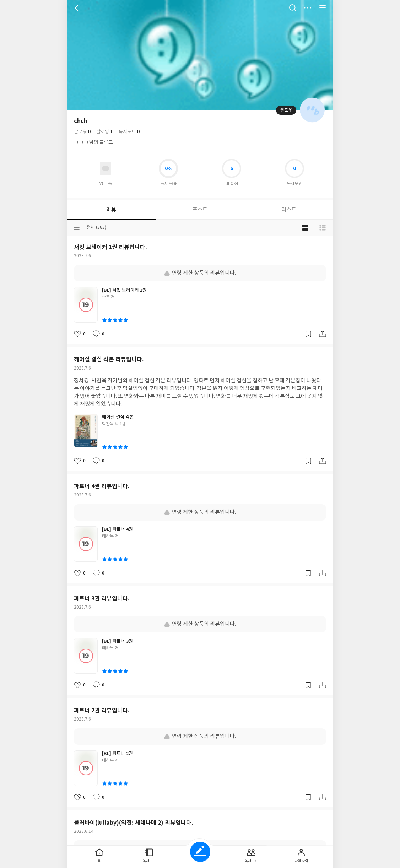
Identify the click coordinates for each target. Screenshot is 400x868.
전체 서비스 (323, 8)
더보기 (308, 8)
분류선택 (77, 228)
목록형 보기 (323, 228)
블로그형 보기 (305, 228)
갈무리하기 (308, 334)
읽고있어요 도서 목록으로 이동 (106, 168)
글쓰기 (200, 852)
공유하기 (323, 334)
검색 (293, 8)
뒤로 (77, 8)
